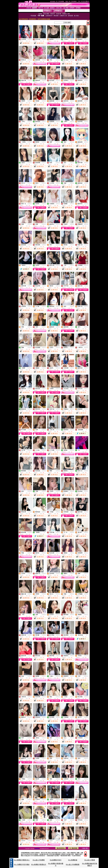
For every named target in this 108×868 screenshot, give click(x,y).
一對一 (30, 265)
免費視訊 (30, 39)
